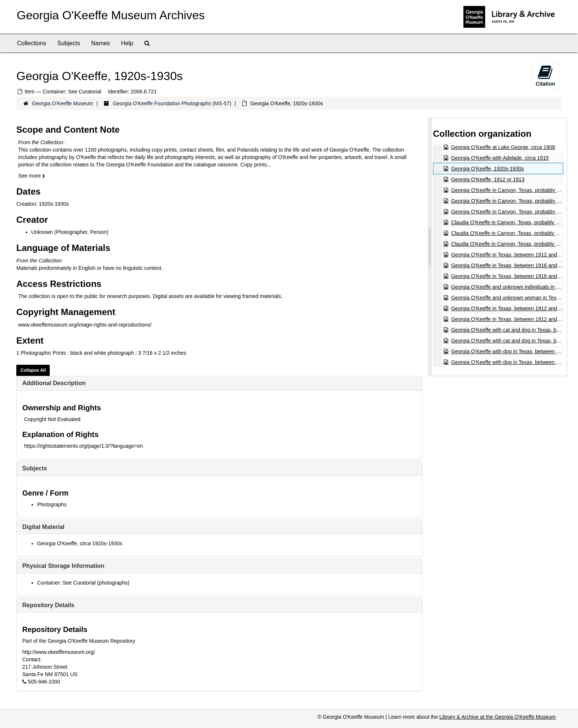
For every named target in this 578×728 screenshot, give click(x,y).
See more (32, 176)
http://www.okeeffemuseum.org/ (59, 652)
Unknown (42, 232)
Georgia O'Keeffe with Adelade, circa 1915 (500, 158)
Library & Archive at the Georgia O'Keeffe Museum (497, 717)
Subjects (68, 43)
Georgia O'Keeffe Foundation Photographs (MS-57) (172, 103)
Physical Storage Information (63, 566)
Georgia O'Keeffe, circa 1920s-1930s (80, 543)
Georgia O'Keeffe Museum (63, 103)
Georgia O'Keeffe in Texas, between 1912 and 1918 (511, 255)
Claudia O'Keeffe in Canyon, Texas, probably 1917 (509, 222)
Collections (32, 43)
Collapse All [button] (33, 370)
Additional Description (54, 383)
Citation (545, 76)
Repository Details (48, 605)
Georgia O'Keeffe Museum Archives (111, 15)
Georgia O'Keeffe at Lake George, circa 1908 (503, 147)
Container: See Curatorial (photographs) (83, 583)
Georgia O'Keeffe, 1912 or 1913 (488, 179)
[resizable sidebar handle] (430, 247)
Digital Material (43, 527)
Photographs (52, 504)
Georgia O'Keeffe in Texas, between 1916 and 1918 (511, 265)
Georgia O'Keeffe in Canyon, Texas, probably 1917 (510, 190)
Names (101, 43)
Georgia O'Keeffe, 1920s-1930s (487, 169)
